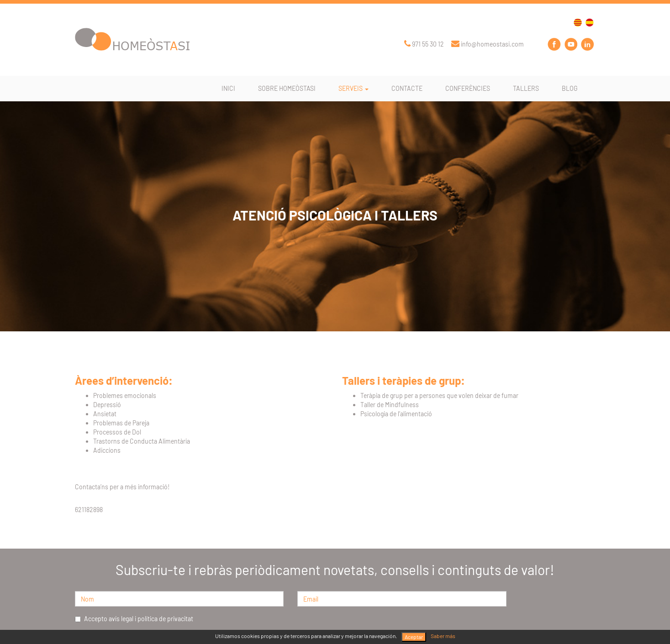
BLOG (570, 88)
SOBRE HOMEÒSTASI (287, 88)
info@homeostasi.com (488, 44)
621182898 (89, 510)
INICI (228, 88)
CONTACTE (407, 88)
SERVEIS (353, 88)
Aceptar (414, 637)
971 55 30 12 (424, 44)
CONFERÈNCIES (468, 88)
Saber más (443, 636)
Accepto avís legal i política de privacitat (134, 619)
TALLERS (526, 88)
